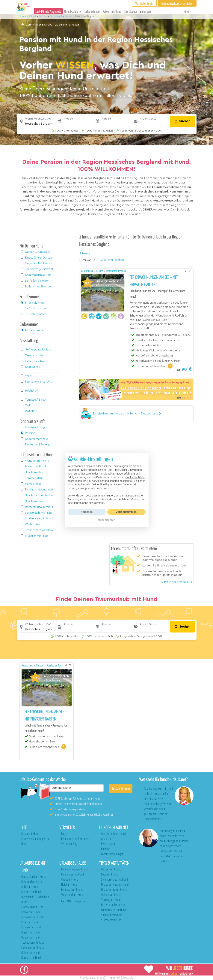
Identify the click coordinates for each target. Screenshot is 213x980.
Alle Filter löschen (112, 260)
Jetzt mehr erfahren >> (177, 582)
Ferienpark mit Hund (72, 890)
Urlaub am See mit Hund (114, 890)
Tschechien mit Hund (33, 943)
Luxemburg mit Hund (33, 948)
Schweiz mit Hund (31, 928)
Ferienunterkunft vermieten (76, 839)
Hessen (86, 253)
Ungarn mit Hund (30, 933)
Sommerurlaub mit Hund (114, 880)
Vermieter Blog (69, 844)
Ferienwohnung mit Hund (75, 870)
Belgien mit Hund (30, 938)
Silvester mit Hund (111, 920)
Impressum (114, 978)
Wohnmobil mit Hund (72, 895)
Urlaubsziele (71, 12)
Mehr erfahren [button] (106, 520)
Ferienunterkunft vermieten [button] (177, 4)
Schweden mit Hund (32, 917)
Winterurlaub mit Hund (114, 910)
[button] (36, 121)
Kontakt (105, 849)
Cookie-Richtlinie (135, 477)
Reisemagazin (109, 844)
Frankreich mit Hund (32, 907)
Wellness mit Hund (111, 895)
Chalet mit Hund (70, 880)
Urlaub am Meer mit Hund (115, 885)
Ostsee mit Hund (30, 953)
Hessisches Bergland (116, 271)
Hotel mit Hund (69, 885)
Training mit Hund (111, 900)
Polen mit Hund (30, 922)
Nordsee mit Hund (31, 958)
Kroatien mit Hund (31, 892)
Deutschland (87, 271)
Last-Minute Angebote (48, 12)
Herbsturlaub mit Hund (114, 905)
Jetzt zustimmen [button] (126, 512)
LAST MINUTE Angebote (73, 901)
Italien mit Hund (30, 887)
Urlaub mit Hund (28, 16)
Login (64, 834)
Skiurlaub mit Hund (112, 915)
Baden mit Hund (110, 875)
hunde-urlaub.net (91, 978)
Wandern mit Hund (111, 870)
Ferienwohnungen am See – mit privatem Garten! (154, 281)
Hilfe (186, 12)
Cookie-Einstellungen (112, 854)
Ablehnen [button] (87, 512)
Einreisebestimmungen (138, 12)
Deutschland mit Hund (33, 877)
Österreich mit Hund (32, 882)
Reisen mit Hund (112, 12)
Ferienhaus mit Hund (72, 875)
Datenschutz (127, 978)
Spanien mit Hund (31, 912)
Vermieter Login (144, 4)
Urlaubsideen (92, 12)
